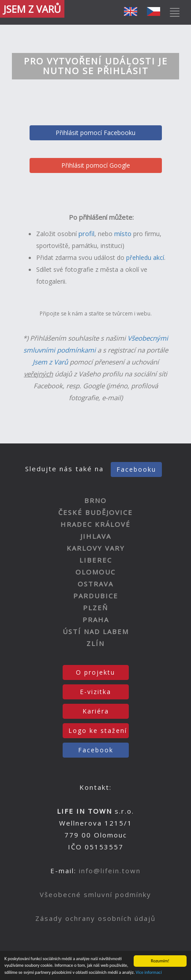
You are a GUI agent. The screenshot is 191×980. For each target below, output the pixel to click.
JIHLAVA (96, 536)
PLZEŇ (95, 608)
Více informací (149, 972)
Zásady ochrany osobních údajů (95, 918)
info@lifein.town (110, 871)
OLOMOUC (95, 572)
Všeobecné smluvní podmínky (95, 894)
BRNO (95, 500)
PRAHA (96, 620)
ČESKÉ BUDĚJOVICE (95, 512)
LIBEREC (96, 560)
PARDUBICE (96, 596)
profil (86, 233)
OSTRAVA (95, 584)
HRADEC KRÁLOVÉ (95, 524)
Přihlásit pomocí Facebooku (95, 133)
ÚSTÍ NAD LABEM (96, 631)
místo (123, 233)
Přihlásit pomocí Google (96, 165)
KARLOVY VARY (96, 548)
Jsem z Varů (50, 362)
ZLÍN (95, 643)
